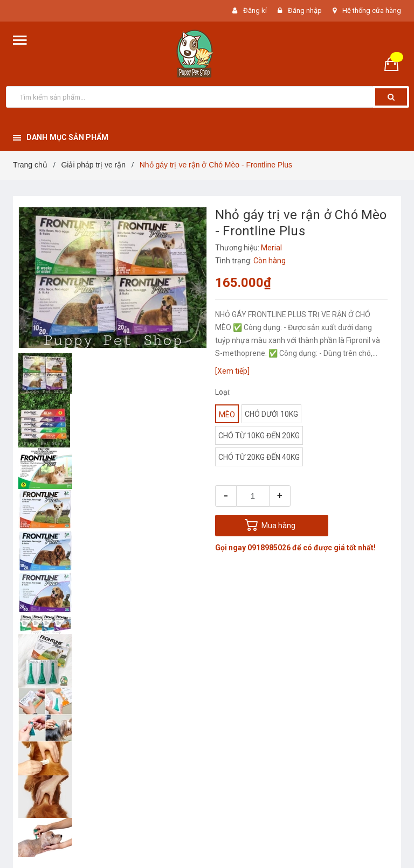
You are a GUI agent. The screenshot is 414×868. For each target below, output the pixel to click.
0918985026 (269, 548)
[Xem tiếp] (232, 371)
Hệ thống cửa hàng (372, 10)
